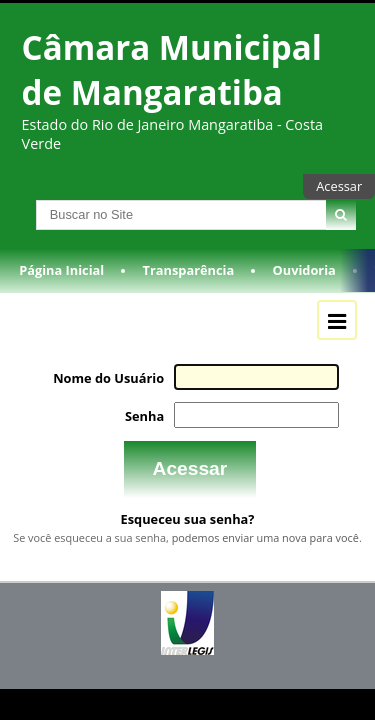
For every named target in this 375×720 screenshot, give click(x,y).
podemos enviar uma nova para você (265, 544)
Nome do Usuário (114, 389)
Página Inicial (61, 283)
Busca (18, 211)
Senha (149, 427)
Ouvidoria (304, 283)
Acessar (339, 186)
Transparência (189, 283)
